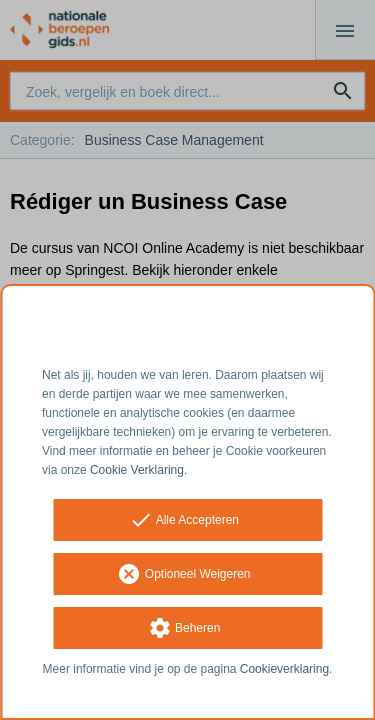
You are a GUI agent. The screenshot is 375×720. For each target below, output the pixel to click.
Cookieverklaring (284, 669)
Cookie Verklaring (137, 470)
